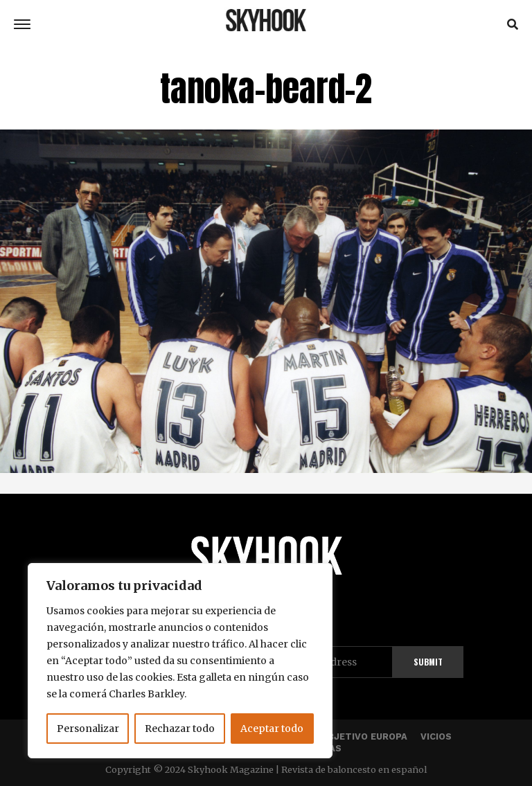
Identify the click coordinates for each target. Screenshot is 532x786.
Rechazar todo (180, 729)
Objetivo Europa (364, 736)
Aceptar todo (272, 729)
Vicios (436, 736)
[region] (180, 661)
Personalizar (88, 729)
